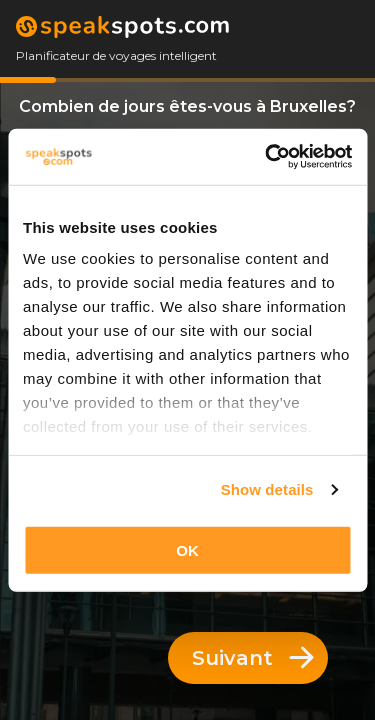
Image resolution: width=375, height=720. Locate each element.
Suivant (253, 658)
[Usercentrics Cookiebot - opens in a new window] (267, 157)
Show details (267, 489)
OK (187, 549)
